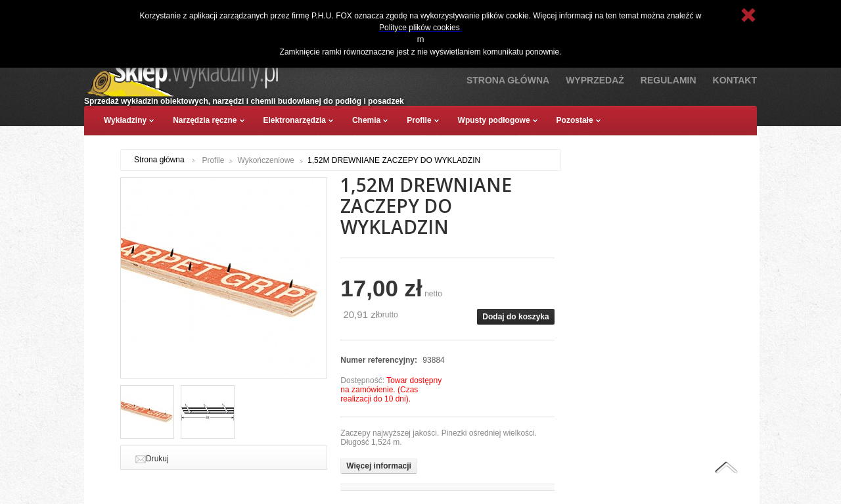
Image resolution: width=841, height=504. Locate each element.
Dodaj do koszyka (515, 317)
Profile (213, 160)
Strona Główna (508, 80)
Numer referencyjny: (380, 360)
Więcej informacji (379, 466)
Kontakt (735, 80)
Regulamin (669, 80)
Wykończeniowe (266, 160)
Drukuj (157, 459)
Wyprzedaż (595, 80)
